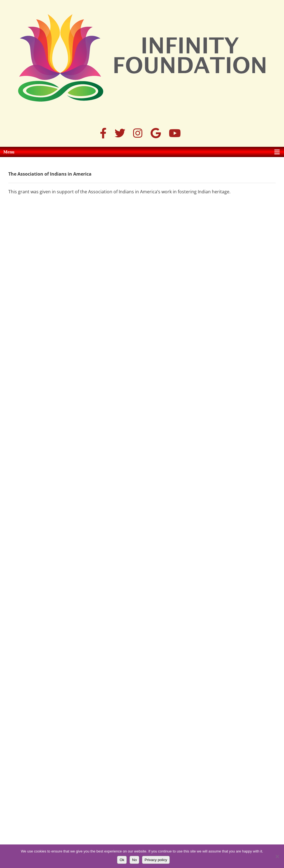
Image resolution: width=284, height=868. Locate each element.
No (134, 860)
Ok (122, 860)
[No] (277, 856)
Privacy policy (156, 860)
